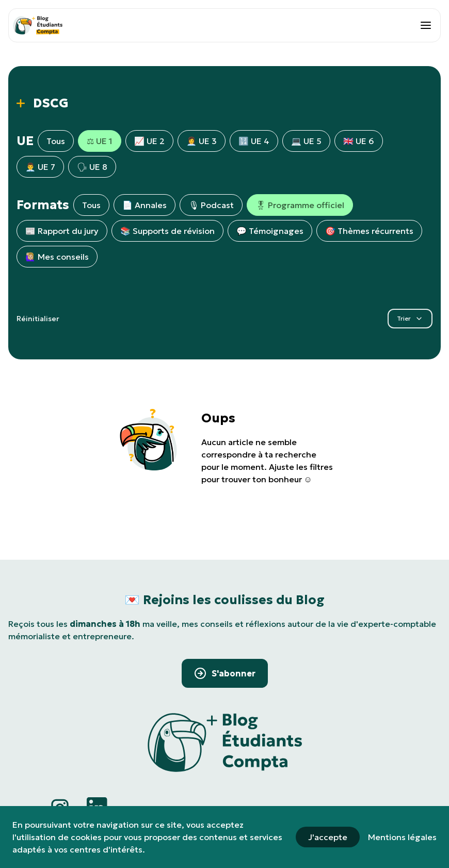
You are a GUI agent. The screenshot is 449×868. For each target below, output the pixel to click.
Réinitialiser (38, 319)
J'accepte (328, 837)
